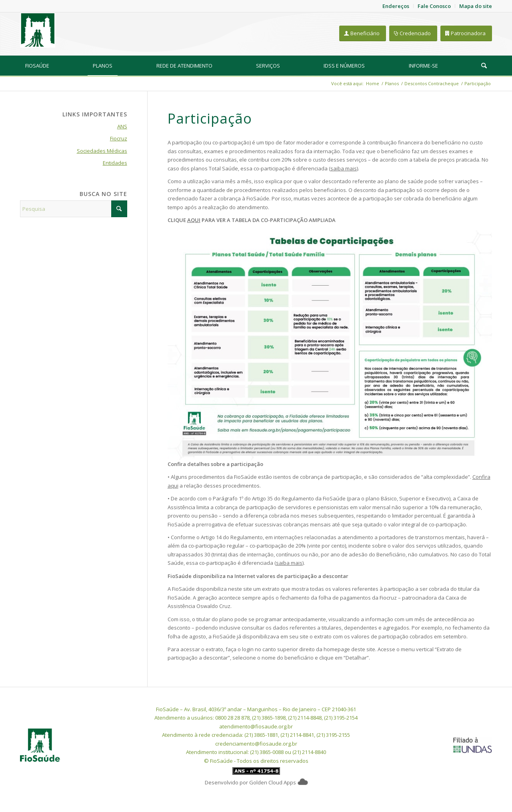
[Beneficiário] (363, 33)
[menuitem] (37, 66)
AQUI (194, 220)
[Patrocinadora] (466, 33)
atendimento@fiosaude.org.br (256, 726)
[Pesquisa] (484, 66)
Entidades (115, 163)
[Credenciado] (413, 33)
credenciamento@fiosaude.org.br (256, 744)
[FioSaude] (38, 30)
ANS (122, 126)
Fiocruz (119, 138)
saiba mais (344, 168)
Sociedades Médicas (102, 151)
